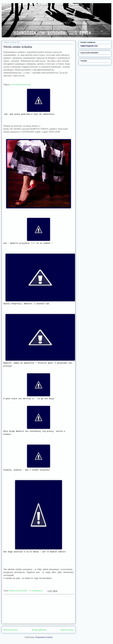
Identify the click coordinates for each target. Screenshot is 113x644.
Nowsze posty (11, 630)
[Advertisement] (39, 609)
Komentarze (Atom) (44, 637)
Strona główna (39, 630)
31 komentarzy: (36, 591)
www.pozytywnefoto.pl (21, 84)
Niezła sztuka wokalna (18, 47)
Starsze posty (67, 630)
